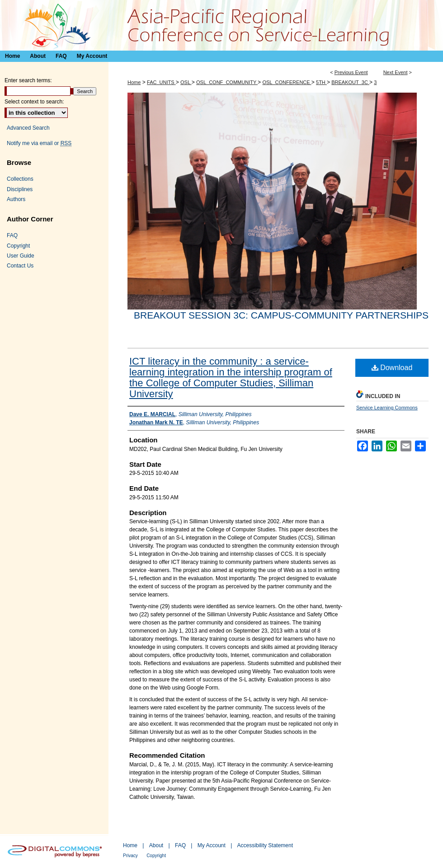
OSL (186, 82)
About (156, 845)
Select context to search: (34, 102)
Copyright (18, 246)
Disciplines (20, 189)
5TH (321, 82)
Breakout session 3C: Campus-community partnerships (281, 315)
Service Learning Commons (387, 408)
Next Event (396, 72)
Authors (16, 199)
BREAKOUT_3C (350, 82)
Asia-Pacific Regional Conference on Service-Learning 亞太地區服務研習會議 (221, 25)
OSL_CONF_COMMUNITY (227, 82)
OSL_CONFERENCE (287, 82)
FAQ (12, 235)
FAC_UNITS (161, 82)
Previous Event (351, 72)
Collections (20, 179)
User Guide (21, 256)
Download (392, 368)
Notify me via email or (39, 143)
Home (134, 82)
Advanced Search (28, 128)
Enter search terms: (28, 80)
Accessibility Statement (265, 845)
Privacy (130, 856)
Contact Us (20, 266)
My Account (212, 845)
